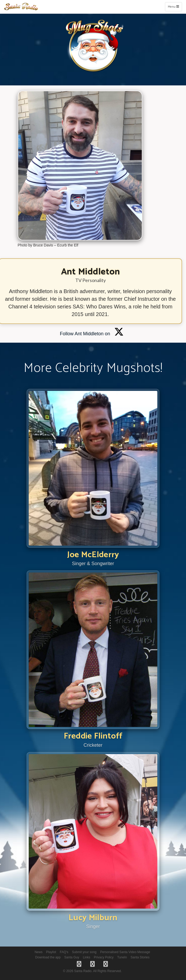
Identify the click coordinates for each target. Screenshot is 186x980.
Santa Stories (140, 957)
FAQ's (64, 952)
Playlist (51, 952)
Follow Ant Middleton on (92, 334)
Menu (175, 7)
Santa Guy (72, 957)
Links (87, 957)
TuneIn (122, 957)
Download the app (48, 957)
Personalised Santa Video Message (125, 952)
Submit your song (84, 952)
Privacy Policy (104, 957)
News (38, 952)
